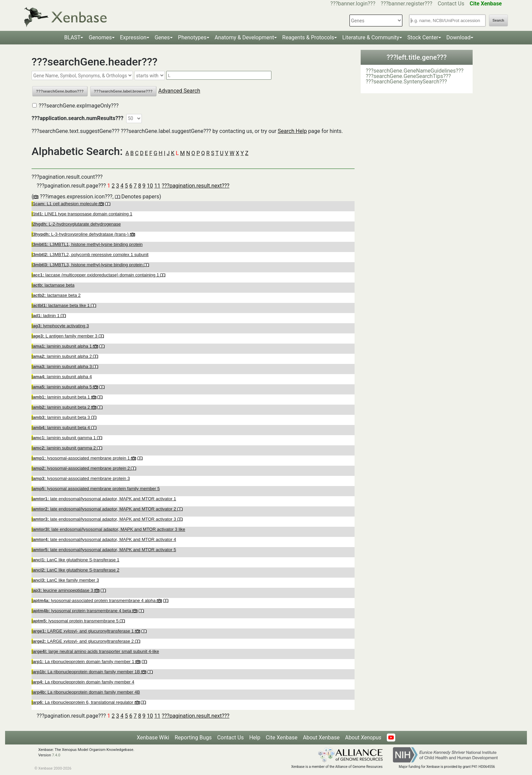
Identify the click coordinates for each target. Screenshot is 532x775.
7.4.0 (56, 755)
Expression (133, 37)
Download (459, 37)
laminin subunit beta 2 (61, 407)
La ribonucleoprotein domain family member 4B (86, 692)
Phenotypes (192, 37)
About (363, 738)
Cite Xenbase (282, 738)
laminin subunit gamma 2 (64, 448)
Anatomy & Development (244, 37)
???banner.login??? (353, 4)
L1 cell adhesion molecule (65, 204)
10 (150, 186)
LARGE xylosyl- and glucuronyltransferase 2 (83, 641)
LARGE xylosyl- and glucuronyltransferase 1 (83, 631)
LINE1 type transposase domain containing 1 (82, 214)
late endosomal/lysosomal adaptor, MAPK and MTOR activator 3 (104, 519)
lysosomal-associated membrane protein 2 (81, 468)
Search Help (292, 131)
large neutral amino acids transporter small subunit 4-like (95, 651)
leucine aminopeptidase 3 (63, 590)
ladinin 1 (46, 316)
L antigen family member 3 (65, 336)
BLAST (72, 37)
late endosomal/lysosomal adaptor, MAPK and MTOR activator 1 (104, 499)
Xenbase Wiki (153, 738)
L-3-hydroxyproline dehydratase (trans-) (81, 234)
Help (255, 738)
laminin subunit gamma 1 (64, 438)
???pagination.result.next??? (196, 186)
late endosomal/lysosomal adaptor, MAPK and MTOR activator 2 (104, 509)
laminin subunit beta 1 (61, 397)
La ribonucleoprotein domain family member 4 (83, 682)
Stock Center (423, 37)
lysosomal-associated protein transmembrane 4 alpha (94, 600)
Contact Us (451, 4)
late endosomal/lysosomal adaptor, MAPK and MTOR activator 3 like (108, 529)
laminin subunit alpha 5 (62, 387)
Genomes (100, 37)
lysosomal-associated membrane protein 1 (81, 458)
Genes (162, 37)
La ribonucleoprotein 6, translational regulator (83, 702)
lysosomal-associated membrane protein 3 (81, 478)
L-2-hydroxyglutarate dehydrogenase (76, 224)
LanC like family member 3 (65, 580)
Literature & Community (371, 37)
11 (157, 186)
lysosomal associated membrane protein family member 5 (96, 489)
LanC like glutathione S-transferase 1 (75, 560)
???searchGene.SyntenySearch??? (406, 82)
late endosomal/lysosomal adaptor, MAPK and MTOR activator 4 (104, 539)
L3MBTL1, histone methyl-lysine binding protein (87, 244)
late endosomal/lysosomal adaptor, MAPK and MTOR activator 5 (104, 550)
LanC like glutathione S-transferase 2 (75, 570)
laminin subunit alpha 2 (62, 356)
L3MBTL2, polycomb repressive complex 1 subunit (90, 255)
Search (498, 21)
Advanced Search (179, 91)
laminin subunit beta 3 (61, 417)
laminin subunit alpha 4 (62, 377)
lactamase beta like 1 (61, 305)
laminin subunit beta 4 (61, 428)
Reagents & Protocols (308, 37)
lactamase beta (53, 285)
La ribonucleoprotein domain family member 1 (83, 662)
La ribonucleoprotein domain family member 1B (86, 672)
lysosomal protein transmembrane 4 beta (82, 611)
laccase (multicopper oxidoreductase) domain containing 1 (96, 275)
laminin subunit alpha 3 (62, 366)
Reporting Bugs (193, 738)
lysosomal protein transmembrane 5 (76, 621)
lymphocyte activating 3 (60, 326)
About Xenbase (321, 738)
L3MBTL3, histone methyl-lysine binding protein (88, 265)
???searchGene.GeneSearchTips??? (408, 76)
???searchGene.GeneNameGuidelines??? (415, 71)
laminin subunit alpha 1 (62, 346)
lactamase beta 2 (56, 295)
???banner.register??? (406, 4)
